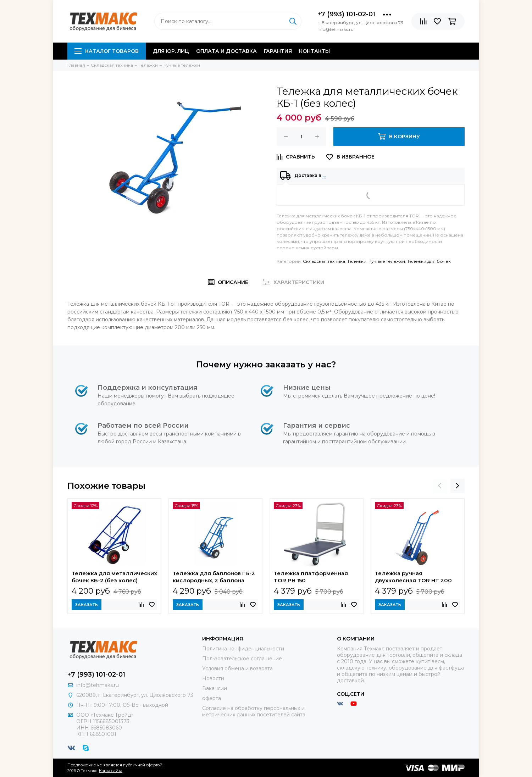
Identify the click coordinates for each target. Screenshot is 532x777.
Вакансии (215, 688)
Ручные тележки (387, 261)
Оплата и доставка (226, 51)
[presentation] (440, 486)
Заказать (87, 605)
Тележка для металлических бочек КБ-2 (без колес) (114, 577)
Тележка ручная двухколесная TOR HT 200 (413, 577)
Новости (213, 678)
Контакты (314, 51)
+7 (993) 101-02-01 (346, 14)
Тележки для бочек (429, 261)
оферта (212, 698)
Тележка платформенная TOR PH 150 (311, 577)
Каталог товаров (107, 51)
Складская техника (324, 261)
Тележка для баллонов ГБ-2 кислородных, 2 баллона (214, 577)
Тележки (357, 261)
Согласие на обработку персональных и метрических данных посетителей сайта (254, 711)
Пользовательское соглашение (242, 659)
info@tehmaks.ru (98, 685)
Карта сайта (111, 771)
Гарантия (278, 51)
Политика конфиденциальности (243, 649)
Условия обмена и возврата (237, 668)
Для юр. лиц (171, 51)
